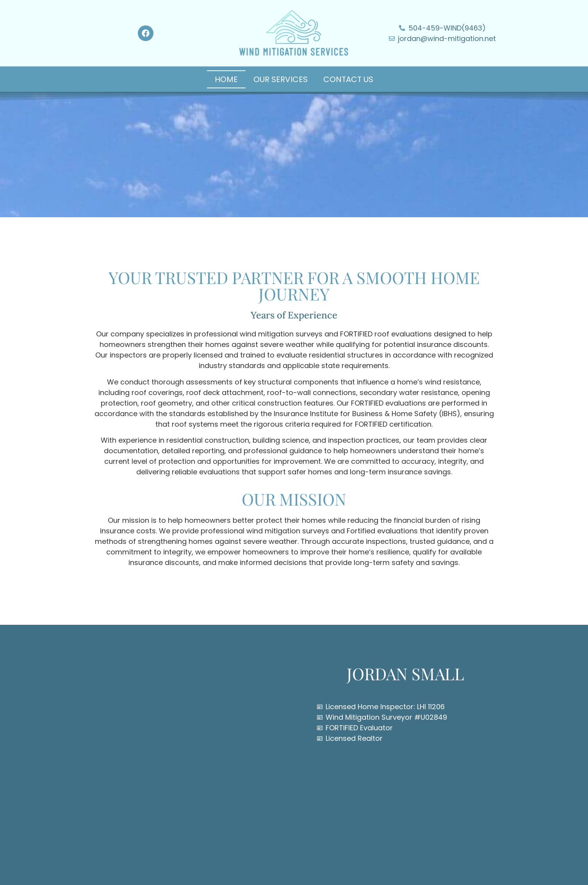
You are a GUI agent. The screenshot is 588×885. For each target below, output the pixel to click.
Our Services (281, 79)
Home (226, 79)
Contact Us (348, 79)
